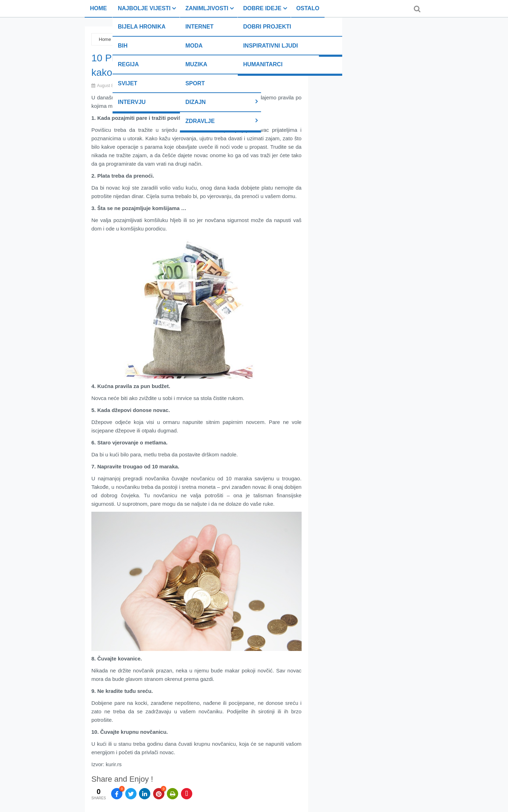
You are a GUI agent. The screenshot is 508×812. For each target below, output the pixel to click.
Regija (128, 64)
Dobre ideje (262, 8)
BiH (123, 46)
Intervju (132, 102)
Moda (194, 46)
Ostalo (308, 8)
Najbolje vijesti (144, 8)
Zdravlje (200, 121)
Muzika (196, 64)
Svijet (128, 83)
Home (98, 8)
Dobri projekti (267, 27)
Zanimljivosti (207, 8)
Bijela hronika (142, 27)
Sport (195, 83)
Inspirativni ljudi (270, 46)
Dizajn (195, 102)
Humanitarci (263, 64)
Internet (199, 27)
